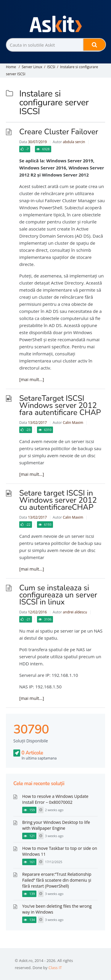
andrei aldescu (75, 612)
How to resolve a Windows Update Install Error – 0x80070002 (55, 799)
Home (11, 67)
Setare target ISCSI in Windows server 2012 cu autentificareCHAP (58, 500)
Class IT (55, 968)
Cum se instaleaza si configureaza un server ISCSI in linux (58, 595)
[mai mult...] (32, 379)
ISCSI (51, 67)
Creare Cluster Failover (59, 132)
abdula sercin (74, 142)
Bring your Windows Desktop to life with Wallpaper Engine (56, 825)
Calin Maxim (73, 423)
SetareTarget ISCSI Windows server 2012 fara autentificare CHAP (60, 405)
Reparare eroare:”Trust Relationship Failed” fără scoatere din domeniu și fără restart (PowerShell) (57, 880)
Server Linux (32, 67)
